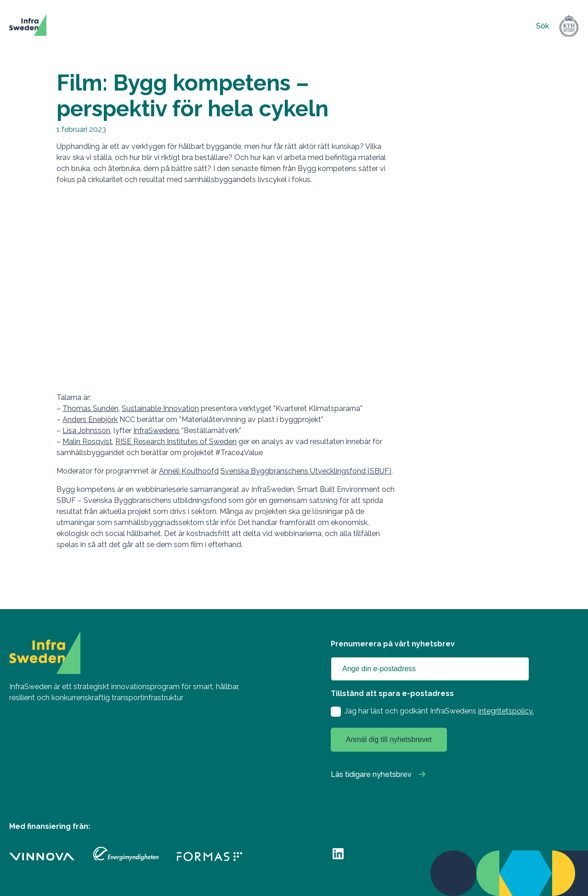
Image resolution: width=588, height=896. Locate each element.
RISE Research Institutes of (162, 442)
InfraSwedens (156, 431)
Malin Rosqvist (87, 442)
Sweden (223, 442)
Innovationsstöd (266, 26)
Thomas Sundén (90, 408)
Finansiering (200, 26)
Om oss (372, 26)
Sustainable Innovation (160, 408)
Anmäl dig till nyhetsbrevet (389, 739)
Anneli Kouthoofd (189, 471)
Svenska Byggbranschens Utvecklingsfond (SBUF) (306, 471)
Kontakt (417, 26)
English (451, 26)
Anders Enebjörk (90, 419)
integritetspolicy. (506, 711)
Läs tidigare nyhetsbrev (371, 774)
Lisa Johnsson (86, 431)
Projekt (149, 26)
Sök (543, 26)
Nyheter (326, 26)
